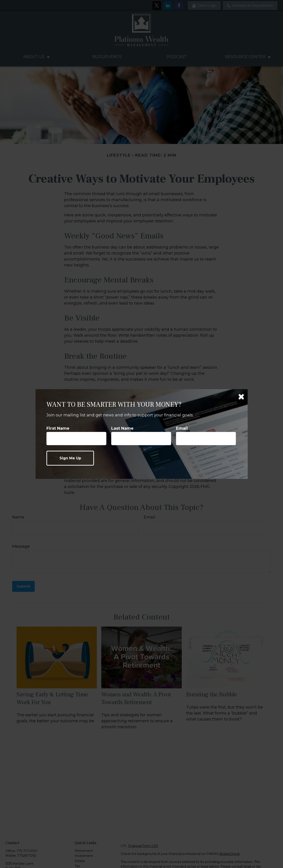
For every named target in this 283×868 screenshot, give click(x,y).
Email (182, 428)
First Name (58, 428)
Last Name (122, 428)
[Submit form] (70, 458)
